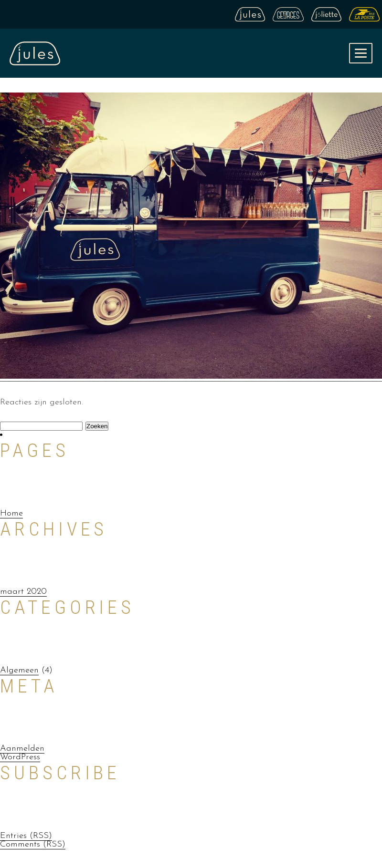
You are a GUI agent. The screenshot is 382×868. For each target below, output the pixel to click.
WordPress (20, 757)
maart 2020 (23, 592)
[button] (361, 53)
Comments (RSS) (33, 844)
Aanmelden (22, 749)
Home (11, 513)
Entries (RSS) (26, 836)
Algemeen (19, 670)
